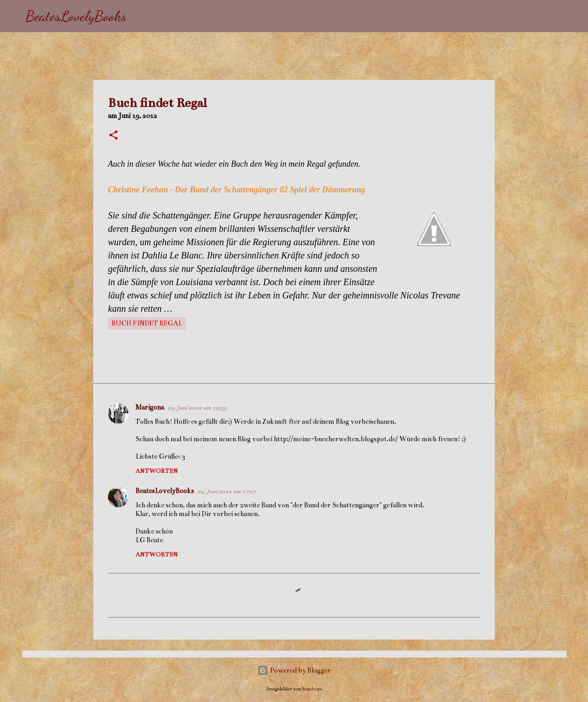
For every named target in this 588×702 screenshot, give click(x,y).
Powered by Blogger (294, 670)
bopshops (312, 689)
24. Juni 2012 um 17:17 (227, 491)
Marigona (150, 407)
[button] (113, 136)
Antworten (157, 471)
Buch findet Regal (147, 323)
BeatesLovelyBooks (76, 16)
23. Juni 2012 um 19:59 (197, 408)
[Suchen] (139, 16)
